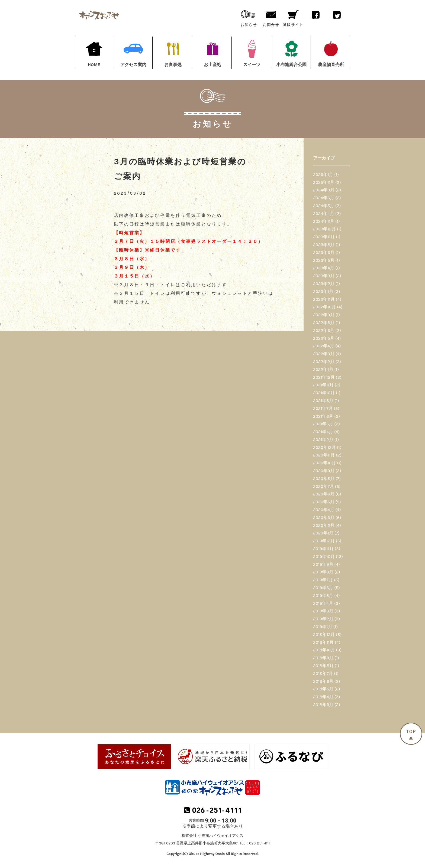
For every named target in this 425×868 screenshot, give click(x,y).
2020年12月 (324, 447)
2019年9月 (323, 564)
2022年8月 (324, 323)
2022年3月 (324, 354)
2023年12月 (324, 229)
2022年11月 (324, 299)
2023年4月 (324, 268)
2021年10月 (324, 393)
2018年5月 (323, 689)
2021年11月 (323, 385)
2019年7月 (323, 580)
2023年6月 (324, 252)
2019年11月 (323, 549)
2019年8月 (323, 572)
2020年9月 (324, 471)
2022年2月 (324, 362)
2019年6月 (323, 588)
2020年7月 (323, 486)
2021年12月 (324, 377)
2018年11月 (323, 642)
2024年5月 (324, 206)
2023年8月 (324, 245)
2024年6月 (324, 198)
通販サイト (293, 17)
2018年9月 (323, 658)
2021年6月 (323, 416)
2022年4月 (324, 346)
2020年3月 (324, 518)
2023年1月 (323, 291)
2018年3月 (323, 705)
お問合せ (271, 17)
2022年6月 (324, 330)
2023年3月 (324, 276)
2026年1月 (323, 174)
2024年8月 (324, 190)
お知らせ (249, 17)
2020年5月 (324, 502)
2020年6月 (324, 494)
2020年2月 (324, 525)
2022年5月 (324, 338)
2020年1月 (323, 533)
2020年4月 (324, 510)
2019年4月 (323, 603)
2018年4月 (323, 697)
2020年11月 (324, 455)
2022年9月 (324, 315)
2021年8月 (323, 401)
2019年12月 (324, 541)
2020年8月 (324, 479)
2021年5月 (323, 424)
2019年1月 (323, 627)
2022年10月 (324, 307)
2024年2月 (324, 221)
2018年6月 (323, 681)
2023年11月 (324, 237)
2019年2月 (323, 619)
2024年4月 (324, 213)
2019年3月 (323, 611)
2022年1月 (323, 369)
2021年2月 (323, 440)
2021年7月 (323, 408)
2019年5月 (323, 595)
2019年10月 (324, 557)
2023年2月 (324, 284)
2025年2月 (324, 182)
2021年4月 (323, 432)
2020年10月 (324, 463)
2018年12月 (324, 634)
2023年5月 (324, 260)
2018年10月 (324, 650)
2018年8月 (323, 666)
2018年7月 (323, 673)
